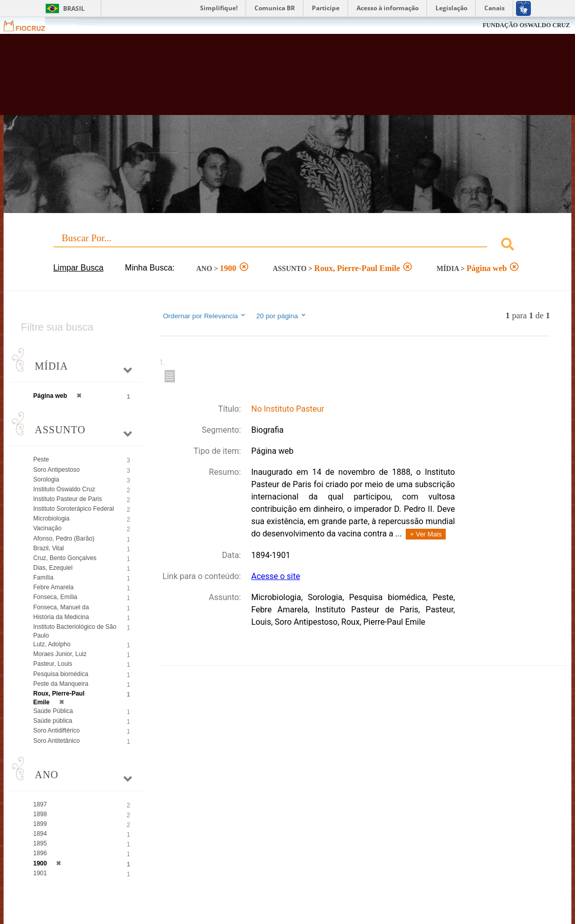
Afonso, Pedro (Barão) (64, 538)
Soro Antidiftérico (57, 730)
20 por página (281, 316)
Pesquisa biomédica (61, 674)
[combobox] (288, 246)
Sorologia (46, 479)
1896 (40, 853)
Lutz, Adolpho (52, 644)
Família (43, 577)
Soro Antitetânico (57, 741)
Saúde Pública (53, 711)
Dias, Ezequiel (53, 568)
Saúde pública (53, 721)
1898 (40, 814)
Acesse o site (276, 576)
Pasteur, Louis (53, 664)
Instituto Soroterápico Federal (74, 509)
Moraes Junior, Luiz (60, 654)
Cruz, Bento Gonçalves (65, 558)
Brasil (74, 8)
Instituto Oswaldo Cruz (64, 489)
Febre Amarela (54, 587)
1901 (40, 873)
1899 (40, 824)
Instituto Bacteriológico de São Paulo (75, 631)
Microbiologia (52, 518)
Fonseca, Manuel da (61, 607)
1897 (40, 804)
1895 (40, 843)
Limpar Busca (78, 268)
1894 (40, 834)
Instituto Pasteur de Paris (68, 499)
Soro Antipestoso (57, 470)
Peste (41, 459)
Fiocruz (31, 25)
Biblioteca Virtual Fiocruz (255, 80)
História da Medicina (61, 617)
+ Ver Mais (426, 534)
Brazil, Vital (49, 548)
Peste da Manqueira (61, 684)
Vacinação (47, 528)
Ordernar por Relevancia (205, 316)
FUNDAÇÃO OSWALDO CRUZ (526, 25)
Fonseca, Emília (55, 597)
